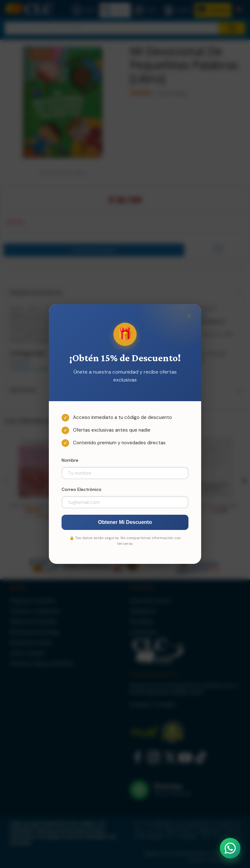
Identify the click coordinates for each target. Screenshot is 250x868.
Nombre (70, 460)
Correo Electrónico (82, 489)
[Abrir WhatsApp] (230, 848)
